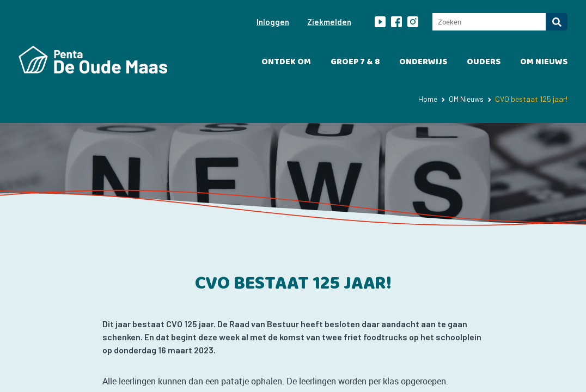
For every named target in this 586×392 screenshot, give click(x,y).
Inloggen (273, 22)
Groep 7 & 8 (355, 62)
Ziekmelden (329, 22)
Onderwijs (423, 62)
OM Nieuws (544, 62)
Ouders (484, 62)
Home (428, 99)
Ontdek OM (286, 62)
